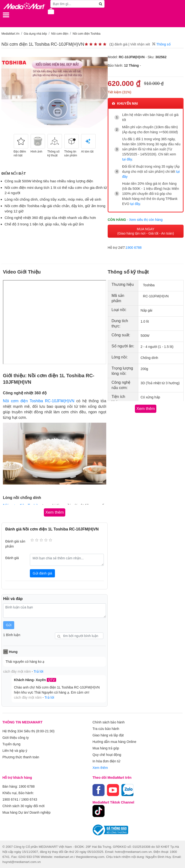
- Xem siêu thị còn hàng (145, 220)
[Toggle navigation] (6, 15)
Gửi (9, 625)
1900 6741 (10, 799)
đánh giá (121, 44)
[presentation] (5, 93)
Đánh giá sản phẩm (15, 544)
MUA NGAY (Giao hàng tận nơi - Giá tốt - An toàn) (146, 231)
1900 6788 (134, 248)
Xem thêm (100, 768)
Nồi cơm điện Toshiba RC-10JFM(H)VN (39, 401)
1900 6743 (29, 799)
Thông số (161, 44)
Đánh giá (12, 558)
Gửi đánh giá (43, 573)
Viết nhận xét (140, 44)
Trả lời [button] (39, 671)
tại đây (127, 159)
